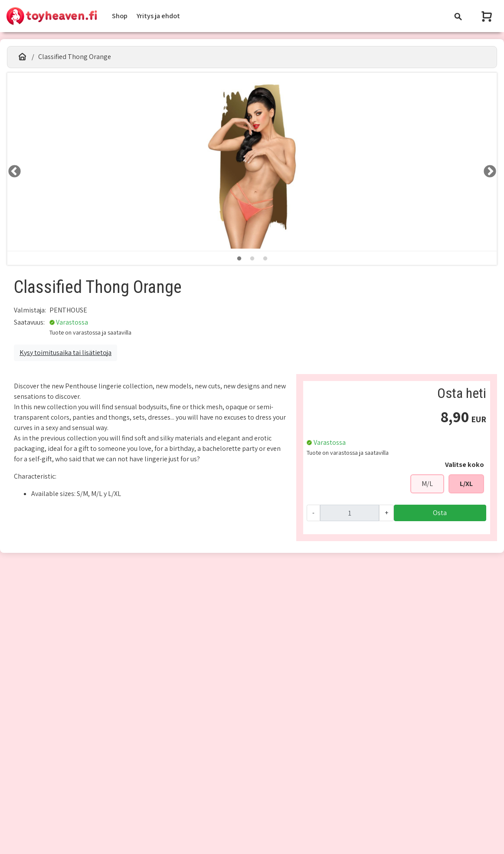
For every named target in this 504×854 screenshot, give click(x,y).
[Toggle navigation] (458, 16)
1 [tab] (239, 259)
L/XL (466, 484)
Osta (440, 513)
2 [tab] (252, 259)
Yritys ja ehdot (158, 16)
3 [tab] (265, 259)
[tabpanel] (252, 162)
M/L (427, 484)
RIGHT (487, 169)
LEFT (12, 169)
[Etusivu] (22, 57)
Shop (120, 16)
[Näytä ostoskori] (488, 16)
